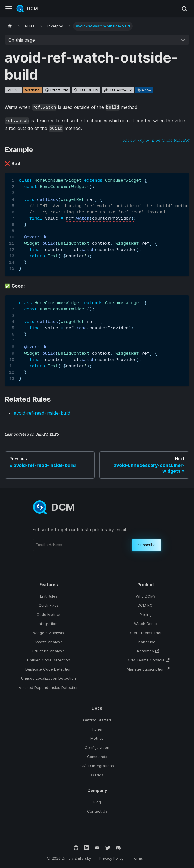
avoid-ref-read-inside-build (42, 413)
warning (32, 90)
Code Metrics (49, 614)
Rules (97, 729)
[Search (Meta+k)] (184, 9)
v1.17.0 (13, 90)
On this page (22, 40)
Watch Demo (145, 624)
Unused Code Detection (49, 660)
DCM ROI (145, 605)
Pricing (146, 614)
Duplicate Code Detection (48, 669)
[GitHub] (76, 848)
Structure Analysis (48, 651)
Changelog (145, 642)
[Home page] (10, 26)
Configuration (97, 747)
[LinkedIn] (87, 848)
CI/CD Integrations (97, 766)
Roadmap (148, 651)
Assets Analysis (48, 642)
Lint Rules (49, 596)
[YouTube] (97, 848)
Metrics (97, 738)
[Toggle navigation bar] (9, 9)
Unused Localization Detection (48, 678)
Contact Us (97, 811)
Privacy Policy (111, 858)
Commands (97, 757)
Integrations (49, 624)
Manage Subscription (148, 669)
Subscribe (147, 545)
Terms (137, 858)
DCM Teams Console (148, 660)
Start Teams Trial (146, 633)
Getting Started (97, 720)
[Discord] (118, 848)
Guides (97, 775)
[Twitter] (108, 848)
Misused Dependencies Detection (49, 687)
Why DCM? (146, 596)
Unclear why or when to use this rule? (156, 140)
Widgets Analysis (48, 633)
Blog (97, 802)
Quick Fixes (49, 605)
